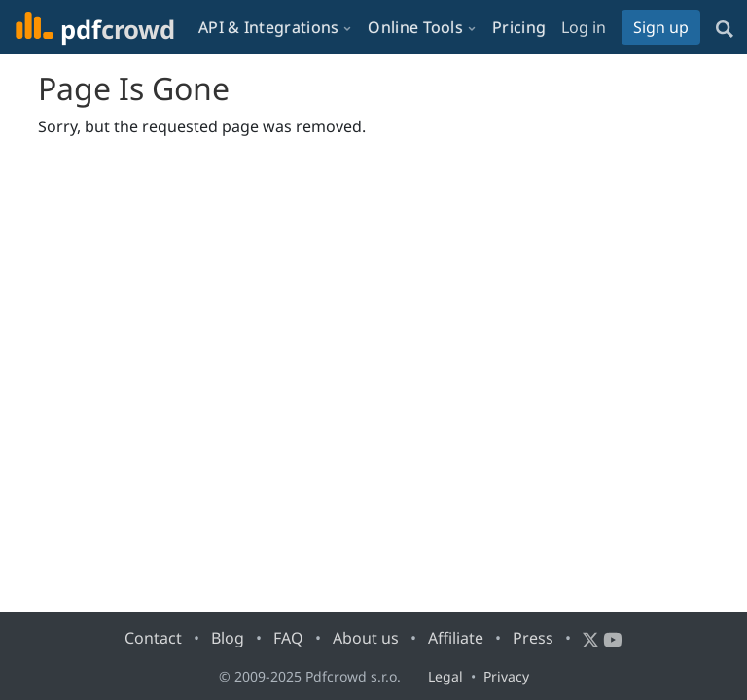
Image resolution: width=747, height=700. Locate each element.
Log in (584, 27)
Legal (445, 676)
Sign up (661, 27)
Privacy (506, 676)
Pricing (519, 27)
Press (533, 638)
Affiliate (456, 638)
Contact (153, 638)
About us (366, 638)
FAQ (288, 638)
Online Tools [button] (415, 27)
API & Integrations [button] (268, 27)
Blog (228, 638)
